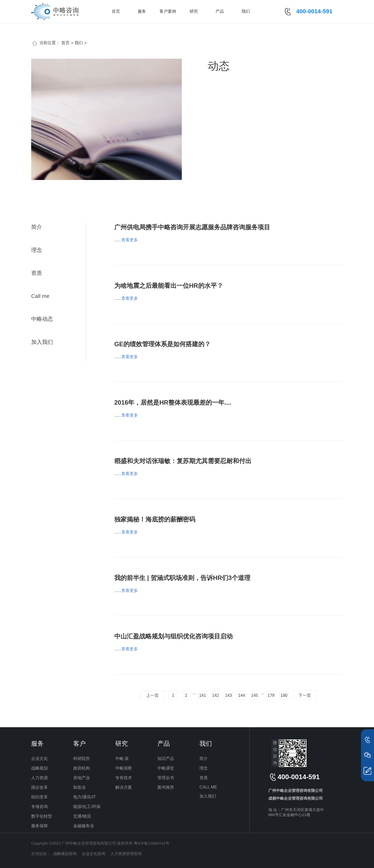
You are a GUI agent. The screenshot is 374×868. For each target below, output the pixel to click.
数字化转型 (42, 816)
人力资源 (39, 778)
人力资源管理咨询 (126, 854)
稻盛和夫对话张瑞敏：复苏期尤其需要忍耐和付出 (183, 461)
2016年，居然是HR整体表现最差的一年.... (173, 402)
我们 (246, 11)
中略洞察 (124, 768)
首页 (116, 11)
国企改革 (39, 787)
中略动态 (42, 319)
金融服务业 (84, 826)
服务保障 (39, 826)
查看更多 (130, 240)
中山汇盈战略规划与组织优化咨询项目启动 (173, 636)
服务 (142, 11)
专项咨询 (39, 807)
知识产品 (166, 759)
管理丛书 (166, 778)
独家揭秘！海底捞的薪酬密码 (155, 519)
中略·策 (122, 759)
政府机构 (82, 768)
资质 (37, 273)
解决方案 (124, 787)
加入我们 (42, 342)
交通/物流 (82, 816)
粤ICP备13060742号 (152, 843)
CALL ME (208, 787)
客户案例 (168, 11)
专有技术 (124, 778)
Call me (40, 296)
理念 (37, 250)
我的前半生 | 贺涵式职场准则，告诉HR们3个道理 (182, 578)
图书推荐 (166, 787)
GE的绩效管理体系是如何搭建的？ (162, 344)
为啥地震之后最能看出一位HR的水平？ (169, 286)
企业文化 (39, 759)
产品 (220, 11)
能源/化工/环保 (87, 807)
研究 (194, 11)
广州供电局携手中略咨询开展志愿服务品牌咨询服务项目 (192, 227)
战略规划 (39, 768)
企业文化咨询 (94, 854)
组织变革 (39, 797)
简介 (37, 227)
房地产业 (82, 778)
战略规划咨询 (65, 854)
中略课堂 (166, 768)
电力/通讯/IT (85, 797)
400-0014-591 (314, 11)
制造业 (79, 787)
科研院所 (82, 759)
